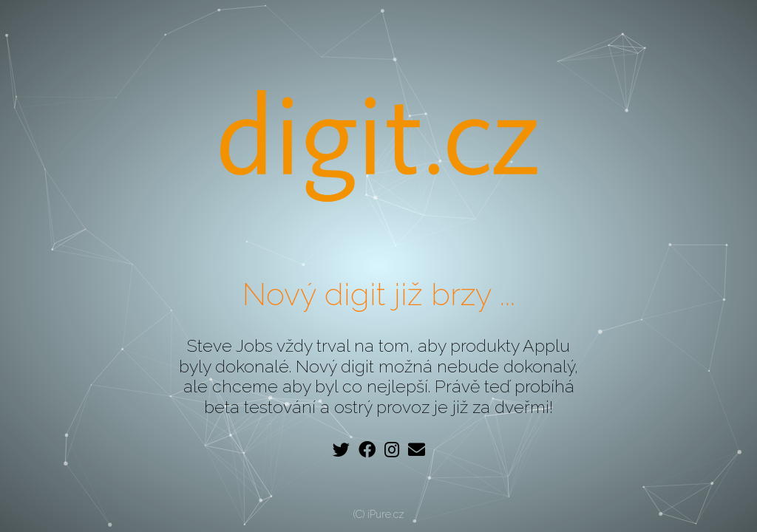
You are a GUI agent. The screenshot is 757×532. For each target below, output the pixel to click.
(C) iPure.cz (379, 514)
